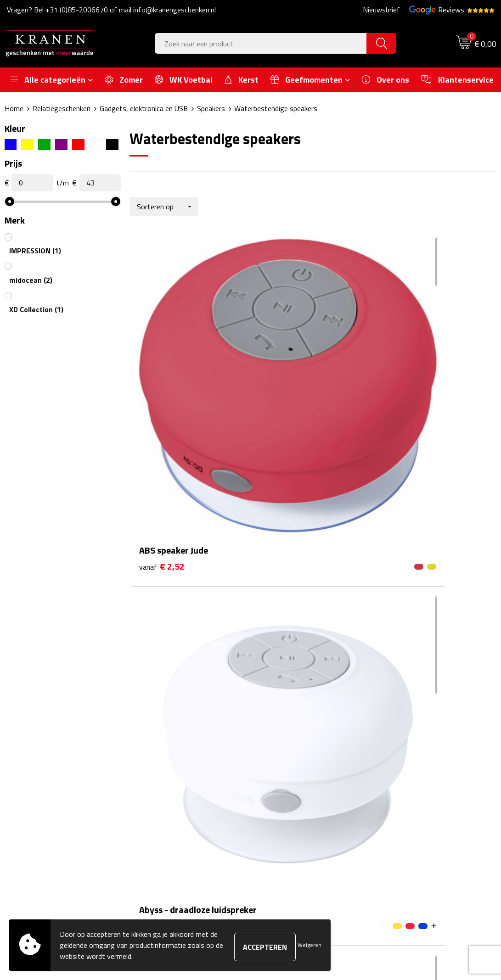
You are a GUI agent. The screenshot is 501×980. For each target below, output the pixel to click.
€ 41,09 (287, 557)
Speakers (211, 108)
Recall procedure (410, 794)
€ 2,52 (162, 368)
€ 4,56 (284, 382)
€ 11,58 (409, 382)
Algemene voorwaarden (421, 724)
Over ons (157, 724)
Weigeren (310, 945)
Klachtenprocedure (414, 752)
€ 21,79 (164, 543)
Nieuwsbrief (381, 10)
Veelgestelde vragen (175, 752)
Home (14, 108)
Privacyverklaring (411, 780)
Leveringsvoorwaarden (420, 766)
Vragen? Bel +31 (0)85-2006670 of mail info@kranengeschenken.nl (111, 10)
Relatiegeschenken (62, 108)
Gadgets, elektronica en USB (144, 108)
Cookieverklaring (410, 738)
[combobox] (261, 43)
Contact (276, 724)
